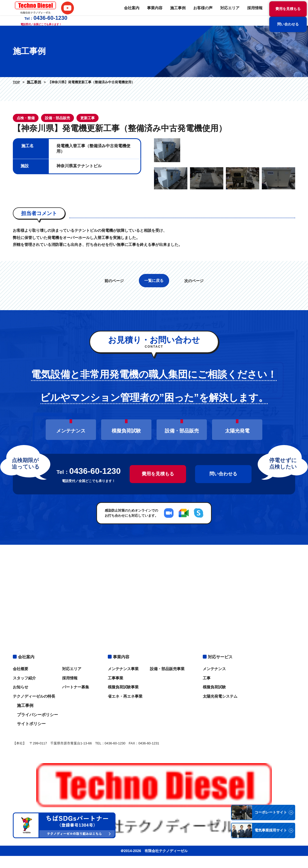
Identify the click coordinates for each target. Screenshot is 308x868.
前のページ (111, 378)
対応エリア (179, 13)
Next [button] (299, 199)
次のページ (197, 378)
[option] (225, 199)
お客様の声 (153, 13)
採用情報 (203, 13)
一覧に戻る (154, 378)
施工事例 (129, 13)
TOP (16, 82)
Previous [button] (150, 199)
